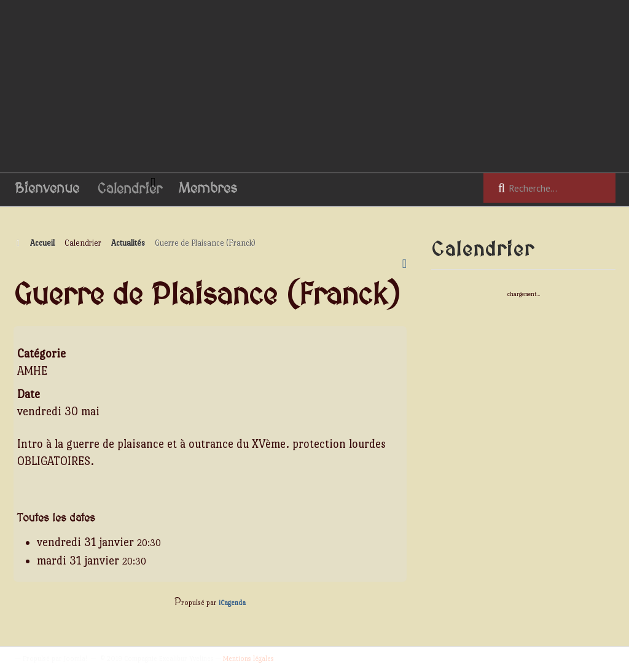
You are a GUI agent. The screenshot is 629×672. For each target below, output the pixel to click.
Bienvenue (47, 189)
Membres (208, 189)
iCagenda (232, 603)
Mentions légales (248, 659)
